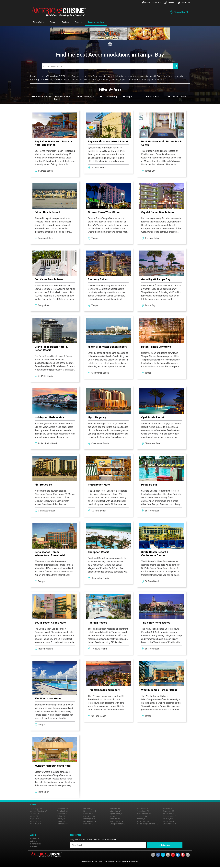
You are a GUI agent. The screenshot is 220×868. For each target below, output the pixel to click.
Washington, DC (169, 824)
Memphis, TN (115, 809)
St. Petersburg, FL (170, 816)
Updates (34, 846)
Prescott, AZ (141, 819)
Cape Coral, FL (36, 819)
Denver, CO (61, 819)
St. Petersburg (110, 97)
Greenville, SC (89, 814)
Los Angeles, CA (90, 821)
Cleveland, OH (62, 811)
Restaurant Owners (151, 2)
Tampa (128, 97)
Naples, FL (114, 816)
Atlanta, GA (35, 814)
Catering (78, 22)
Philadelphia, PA (143, 811)
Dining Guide (39, 22)
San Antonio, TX (143, 821)
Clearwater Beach (43, 97)
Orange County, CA (117, 824)
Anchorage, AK (36, 809)
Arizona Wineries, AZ (39, 811)
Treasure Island (178, 97)
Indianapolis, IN (89, 819)
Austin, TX (34, 816)
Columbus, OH (62, 814)
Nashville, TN (115, 819)
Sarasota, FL (168, 809)
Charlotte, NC (35, 824)
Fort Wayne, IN (62, 824)
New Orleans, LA (116, 821)
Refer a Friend (36, 844)
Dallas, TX (61, 816)
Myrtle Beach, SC (117, 814)
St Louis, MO (168, 819)
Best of (53, 22)
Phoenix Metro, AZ (144, 814)
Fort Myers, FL (62, 821)
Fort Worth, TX (89, 809)
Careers (169, 2)
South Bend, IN (169, 814)
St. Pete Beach (87, 97)
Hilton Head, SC (89, 816)
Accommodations (96, 22)
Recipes (65, 22)
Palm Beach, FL (143, 809)
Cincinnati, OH (62, 809)
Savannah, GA (169, 811)
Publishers (34, 841)
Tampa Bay (153, 97)
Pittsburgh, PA (142, 816)
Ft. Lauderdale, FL (90, 811)
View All (110, 106)
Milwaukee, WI (116, 811)
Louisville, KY (88, 824)
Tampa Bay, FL (179, 12)
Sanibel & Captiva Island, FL (147, 824)
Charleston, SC (36, 821)
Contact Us (184, 2)
